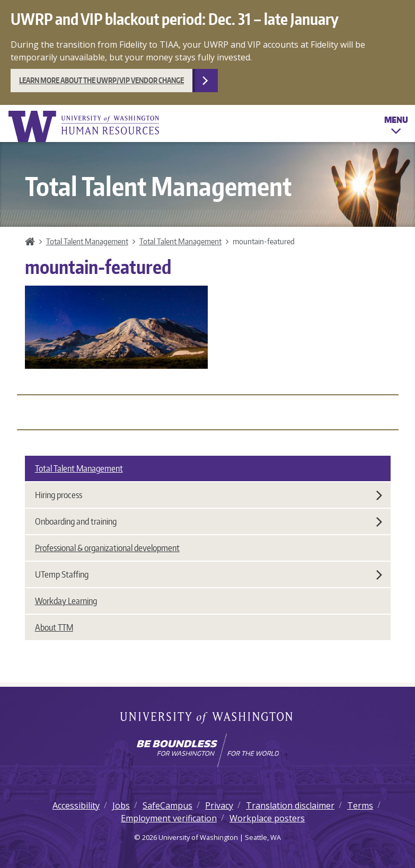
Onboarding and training (209, 521)
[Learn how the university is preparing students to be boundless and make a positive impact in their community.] (207, 750)
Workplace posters (267, 818)
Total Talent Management (87, 241)
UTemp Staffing (209, 574)
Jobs (121, 805)
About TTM (54, 627)
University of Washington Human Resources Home (85, 126)
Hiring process (209, 495)
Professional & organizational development (107, 548)
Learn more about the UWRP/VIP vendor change (101, 80)
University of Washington (207, 719)
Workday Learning (66, 601)
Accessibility (76, 805)
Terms (360, 805)
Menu (396, 127)
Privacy (219, 805)
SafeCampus (167, 805)
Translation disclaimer (290, 805)
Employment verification (169, 818)
